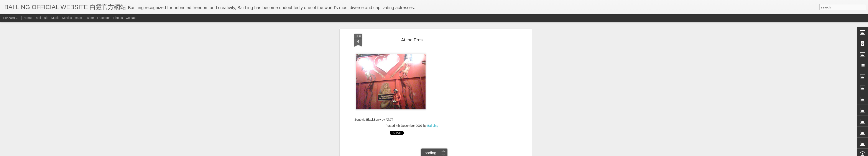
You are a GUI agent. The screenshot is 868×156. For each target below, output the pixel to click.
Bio (46, 18)
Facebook (104, 18)
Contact (131, 18)
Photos (118, 18)
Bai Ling (433, 124)
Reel (38, 18)
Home (27, 18)
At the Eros (412, 38)
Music (55, 18)
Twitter (90, 18)
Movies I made (72, 18)
